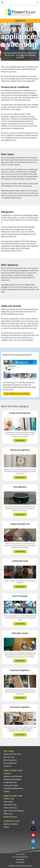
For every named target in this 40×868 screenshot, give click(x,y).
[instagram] (33, 841)
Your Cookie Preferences (20, 857)
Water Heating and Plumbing (14, 811)
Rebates (6, 827)
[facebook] (33, 822)
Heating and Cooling (11, 785)
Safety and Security (10, 808)
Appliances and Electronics (13, 776)
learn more (20, 440)
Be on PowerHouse (10, 763)
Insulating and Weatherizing (13, 788)
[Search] (37, 2)
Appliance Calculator (11, 824)
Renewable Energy (10, 805)
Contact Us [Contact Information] (20, 21)
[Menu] (2, 2)
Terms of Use (20, 860)
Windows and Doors (10, 817)
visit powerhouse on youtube (17, 394)
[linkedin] (33, 848)
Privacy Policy (20, 854)
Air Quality (7, 773)
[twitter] (33, 829)
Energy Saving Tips (10, 782)
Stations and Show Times (12, 754)
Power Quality (8, 802)
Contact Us (7, 766)
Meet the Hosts (9, 757)
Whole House (8, 814)
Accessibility (20, 862)
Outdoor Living (9, 799)
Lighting (6, 791)
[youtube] (33, 835)
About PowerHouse (10, 760)
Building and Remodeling (12, 779)
